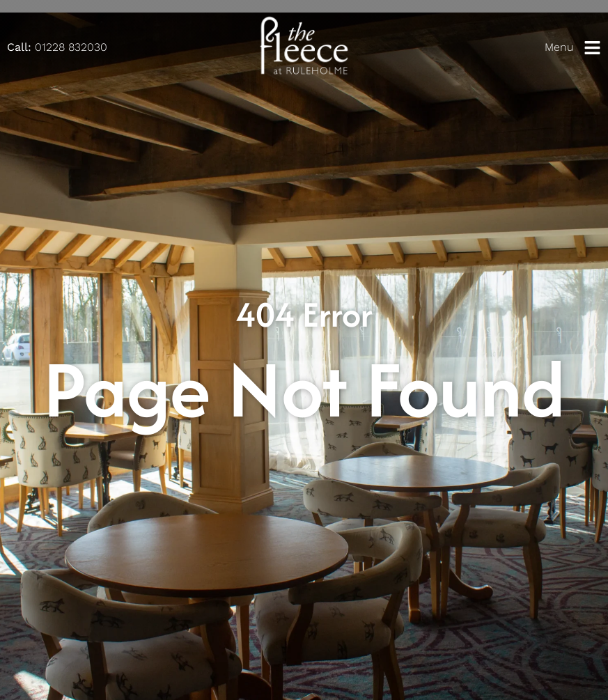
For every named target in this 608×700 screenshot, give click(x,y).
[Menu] (592, 48)
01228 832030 (57, 47)
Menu (559, 47)
